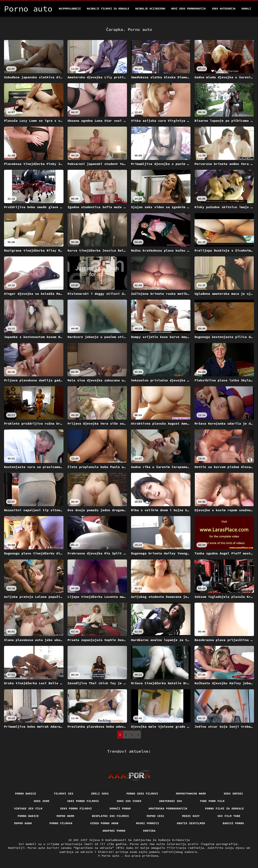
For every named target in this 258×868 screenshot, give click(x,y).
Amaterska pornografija (168, 808)
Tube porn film (212, 801)
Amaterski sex (171, 801)
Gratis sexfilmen (191, 823)
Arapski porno (114, 831)
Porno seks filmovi (142, 793)
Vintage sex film (28, 808)
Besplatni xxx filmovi (110, 816)
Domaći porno (120, 808)
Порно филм (66, 816)
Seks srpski (233, 793)
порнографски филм (191, 793)
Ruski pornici (148, 823)
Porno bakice (25, 793)
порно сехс (156, 816)
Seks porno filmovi (83, 801)
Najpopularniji (70, 9)
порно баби (23, 823)
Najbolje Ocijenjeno (150, 9)
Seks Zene (42, 801)
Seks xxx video (129, 801)
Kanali (246, 9)
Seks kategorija (224, 9)
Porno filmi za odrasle (224, 808)
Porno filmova (61, 823)
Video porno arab (104, 823)
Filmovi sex (63, 793)
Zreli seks (100, 793)
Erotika (149, 831)
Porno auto (111, 856)
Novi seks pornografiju (189, 9)
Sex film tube (229, 816)
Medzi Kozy (191, 816)
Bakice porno (233, 823)
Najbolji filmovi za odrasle (108, 9)
